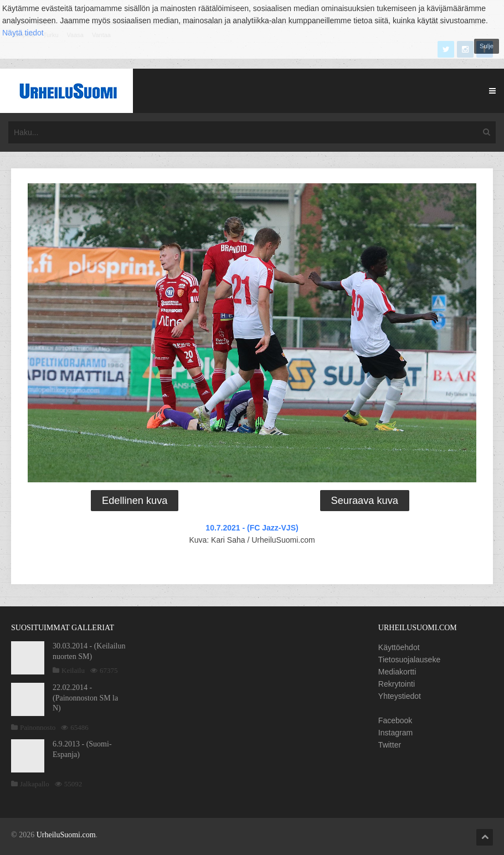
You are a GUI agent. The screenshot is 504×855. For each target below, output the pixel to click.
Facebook (395, 720)
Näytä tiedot (23, 33)
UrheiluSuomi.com (66, 835)
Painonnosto (38, 727)
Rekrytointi (397, 684)
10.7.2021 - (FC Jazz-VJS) (252, 528)
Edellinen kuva (135, 501)
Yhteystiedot (400, 696)
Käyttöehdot (399, 647)
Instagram (395, 733)
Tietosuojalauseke (409, 660)
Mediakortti (397, 672)
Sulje (487, 46)
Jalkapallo (35, 784)
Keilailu (73, 670)
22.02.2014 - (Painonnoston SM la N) (85, 697)
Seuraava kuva (365, 501)
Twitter (390, 745)
